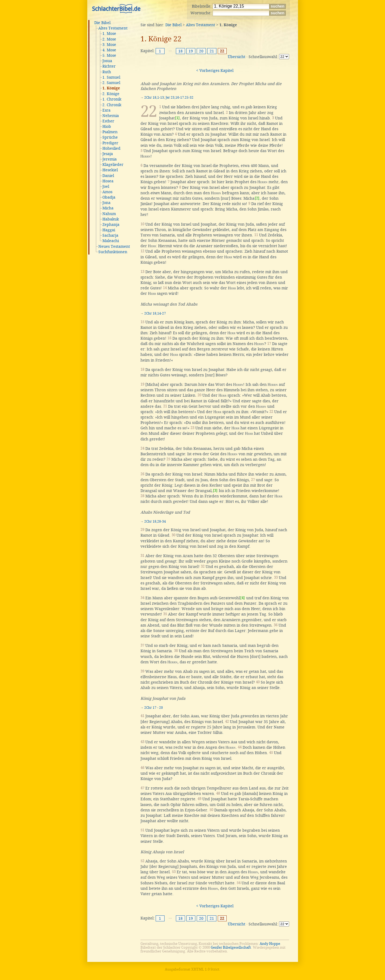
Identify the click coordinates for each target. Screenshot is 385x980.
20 (201, 51)
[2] (257, 198)
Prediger (110, 143)
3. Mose (109, 45)
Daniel (108, 176)
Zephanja (111, 225)
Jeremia (110, 159)
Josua (107, 61)
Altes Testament (113, 28)
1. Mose (109, 34)
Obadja (109, 197)
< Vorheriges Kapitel (215, 71)
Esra (106, 110)
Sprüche (110, 137)
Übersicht (237, 57)
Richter (109, 66)
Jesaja (108, 154)
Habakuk (111, 219)
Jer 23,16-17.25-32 (180, 98)
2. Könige (111, 94)
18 (180, 51)
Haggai (109, 230)
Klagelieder (113, 165)
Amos (107, 192)
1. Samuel (111, 77)
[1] (177, 118)
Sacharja (110, 235)
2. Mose (109, 39)
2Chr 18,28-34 (155, 521)
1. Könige (111, 88)
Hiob (107, 126)
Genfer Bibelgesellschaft (231, 947)
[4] (242, 598)
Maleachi (111, 241)
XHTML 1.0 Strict (205, 969)
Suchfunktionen (113, 252)
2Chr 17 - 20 (154, 708)
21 (212, 51)
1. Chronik (112, 99)
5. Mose (109, 55)
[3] (215, 491)
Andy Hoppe (270, 944)
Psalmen (110, 132)
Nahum (109, 214)
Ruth (107, 72)
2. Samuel (111, 83)
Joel (106, 186)
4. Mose (109, 50)
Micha (108, 208)
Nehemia (111, 116)
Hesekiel (110, 170)
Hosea (108, 181)
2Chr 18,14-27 (155, 313)
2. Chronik (112, 105)
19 (191, 51)
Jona (106, 203)
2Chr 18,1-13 (154, 98)
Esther (108, 121)
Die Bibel (102, 23)
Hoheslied (111, 148)
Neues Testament (114, 246)
